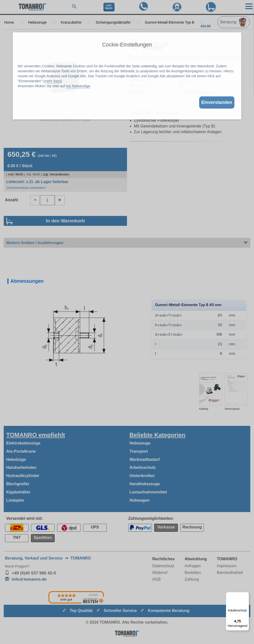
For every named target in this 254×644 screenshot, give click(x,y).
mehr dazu (53, 81)
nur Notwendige (78, 86)
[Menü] (246, 595)
